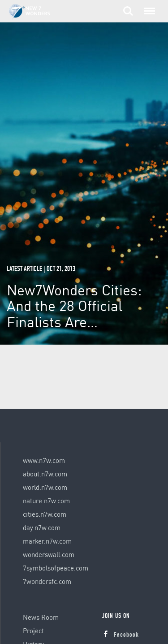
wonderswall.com (49, 554)
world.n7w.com (45, 487)
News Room (41, 617)
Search (128, 11)
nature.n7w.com (46, 501)
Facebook (121, 635)
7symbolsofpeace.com (56, 568)
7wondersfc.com (47, 581)
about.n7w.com (45, 474)
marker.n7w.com (47, 541)
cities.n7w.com (45, 514)
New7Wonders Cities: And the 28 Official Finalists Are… (74, 305)
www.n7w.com (44, 460)
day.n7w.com (42, 527)
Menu (148, 7)
